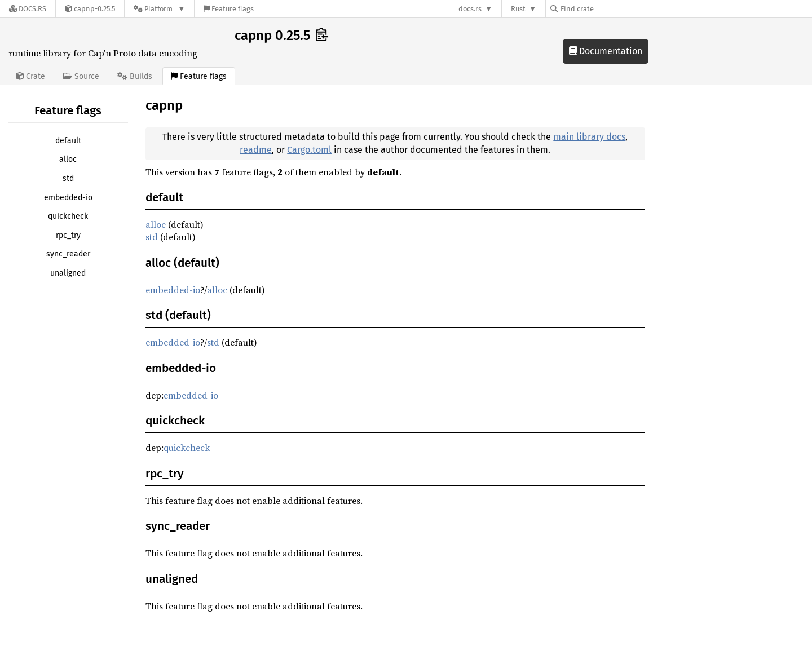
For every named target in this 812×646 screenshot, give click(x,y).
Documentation (606, 51)
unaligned (68, 273)
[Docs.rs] (28, 9)
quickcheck (68, 216)
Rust (518, 9)
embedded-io (68, 198)
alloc (68, 159)
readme (256, 150)
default (68, 141)
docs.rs (470, 9)
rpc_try (68, 235)
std (68, 178)
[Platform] (159, 9)
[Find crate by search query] (607, 9)
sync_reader (68, 254)
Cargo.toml (309, 150)
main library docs (589, 137)
